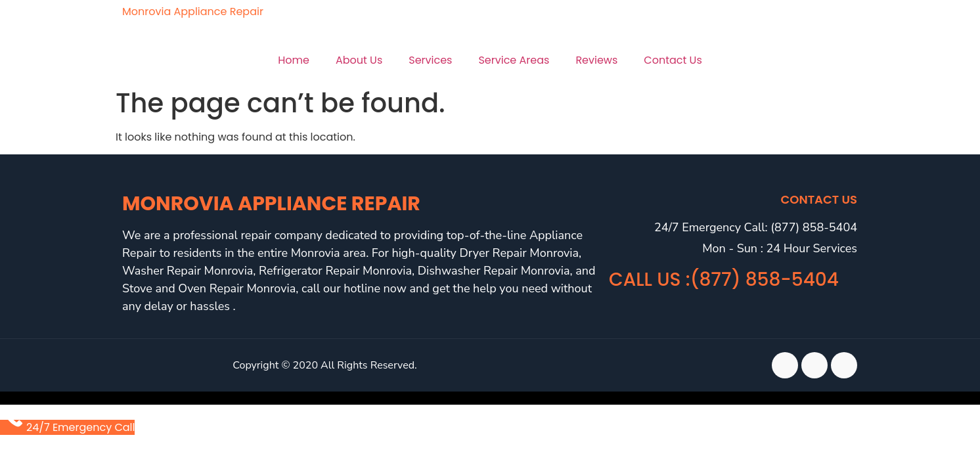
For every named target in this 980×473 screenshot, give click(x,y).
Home (294, 60)
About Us (359, 60)
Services (430, 60)
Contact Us (673, 60)
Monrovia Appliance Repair (193, 11)
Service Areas (514, 60)
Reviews (596, 60)
